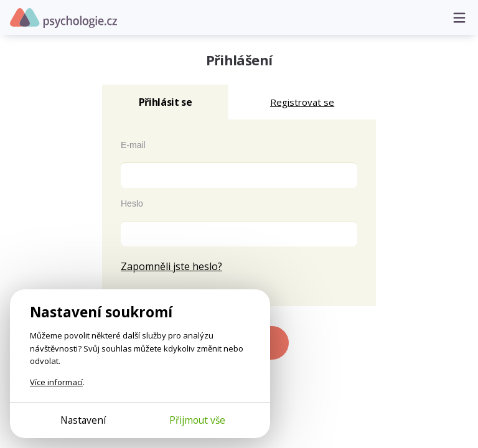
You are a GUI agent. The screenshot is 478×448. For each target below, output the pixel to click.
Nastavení (83, 420)
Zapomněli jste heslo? (171, 266)
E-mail (133, 145)
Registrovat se (302, 102)
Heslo (132, 203)
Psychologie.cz (63, 18)
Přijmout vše (197, 420)
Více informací (56, 382)
